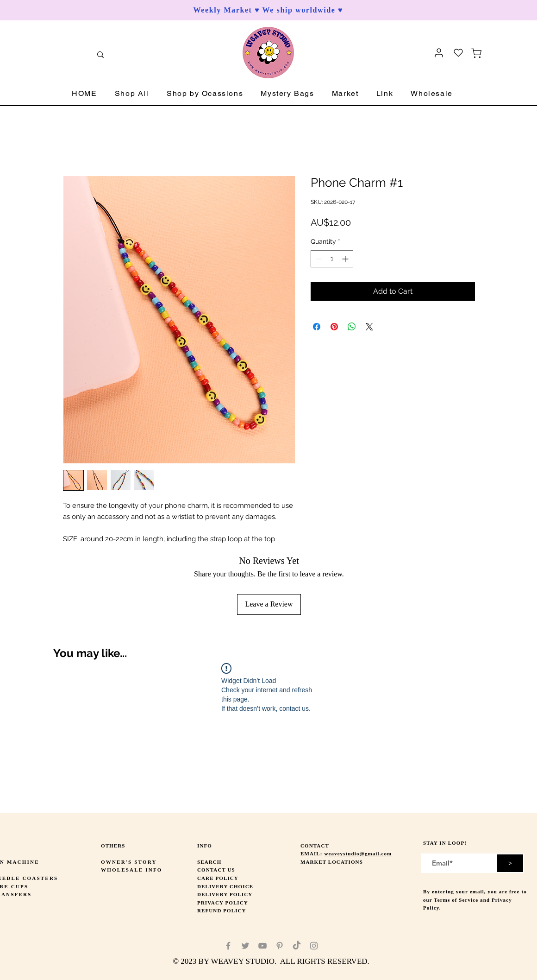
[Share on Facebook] (317, 327)
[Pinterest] (280, 946)
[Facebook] (228, 946)
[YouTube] (262, 946)
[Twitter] (245, 946)
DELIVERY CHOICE (225, 886)
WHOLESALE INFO (132, 870)
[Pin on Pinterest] (334, 327)
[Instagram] (314, 946)
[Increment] (346, 259)
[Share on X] (369, 327)
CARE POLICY (218, 878)
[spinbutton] (332, 259)
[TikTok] (297, 946)
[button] (132, 94)
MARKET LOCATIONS (332, 862)
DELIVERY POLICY (225, 894)
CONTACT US (216, 870)
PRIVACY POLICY (223, 903)
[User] (439, 53)
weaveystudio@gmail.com (358, 854)
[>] (510, 863)
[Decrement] (318, 259)
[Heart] (458, 53)
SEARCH (209, 862)
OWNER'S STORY (129, 862)
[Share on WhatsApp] (352, 327)
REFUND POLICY (222, 910)
